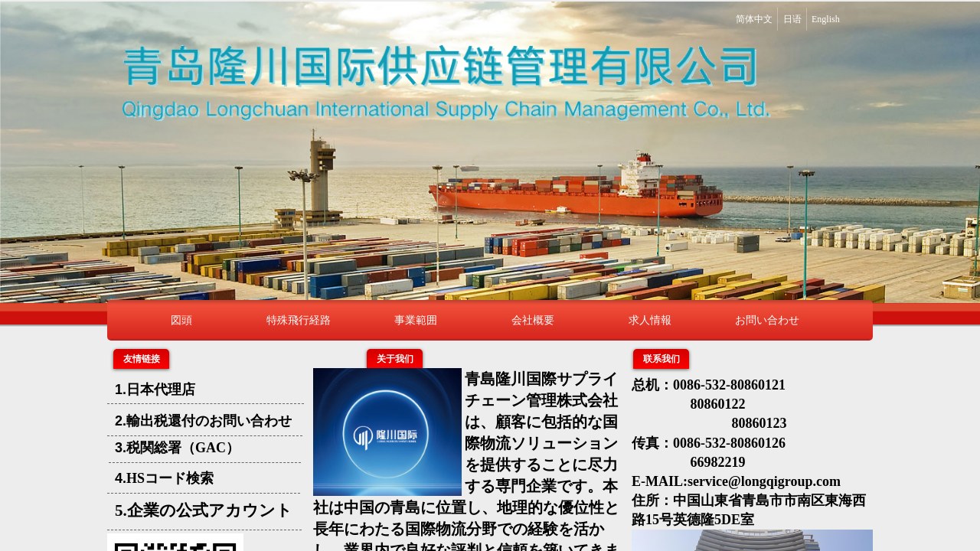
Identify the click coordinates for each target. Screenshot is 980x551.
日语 (792, 19)
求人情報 (650, 320)
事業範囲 (416, 320)
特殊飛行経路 (299, 320)
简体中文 (754, 19)
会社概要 (533, 320)
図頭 (181, 320)
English (826, 19)
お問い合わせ (767, 320)
